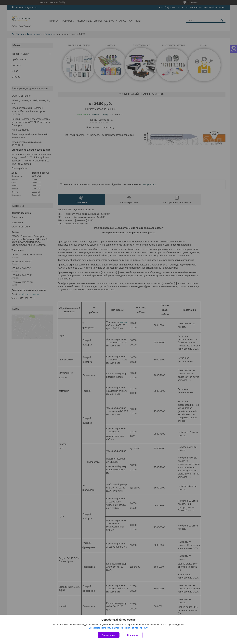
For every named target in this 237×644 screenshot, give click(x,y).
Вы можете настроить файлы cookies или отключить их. (117, 628)
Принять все (109, 635)
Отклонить (133, 635)
